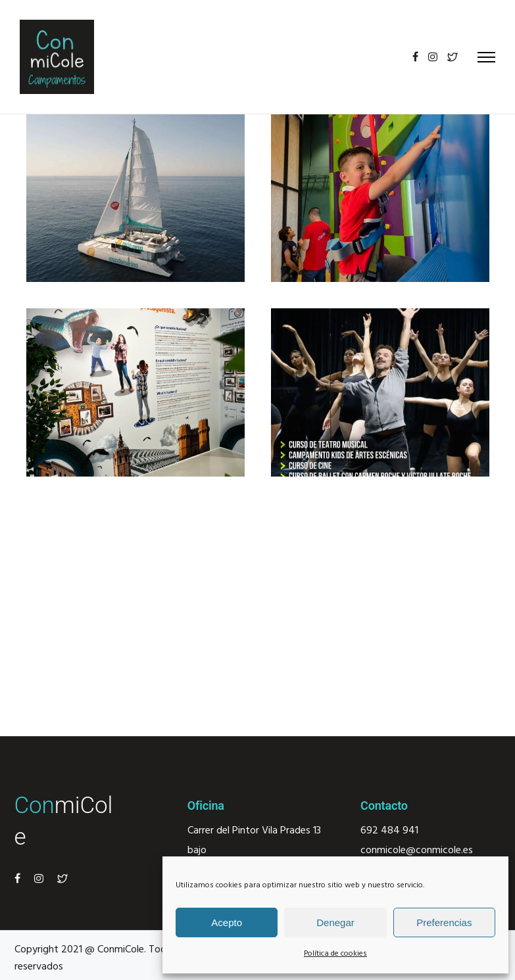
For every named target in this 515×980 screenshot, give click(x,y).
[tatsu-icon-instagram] (433, 57)
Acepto (227, 922)
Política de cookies (335, 954)
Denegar (335, 922)
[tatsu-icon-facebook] (415, 57)
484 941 (398, 831)
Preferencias (444, 922)
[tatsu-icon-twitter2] (453, 57)
